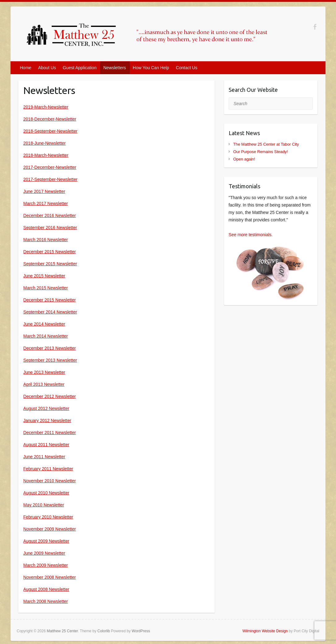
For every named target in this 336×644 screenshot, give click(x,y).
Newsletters (115, 68)
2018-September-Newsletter (50, 131)
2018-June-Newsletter (44, 143)
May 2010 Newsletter (44, 505)
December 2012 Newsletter (50, 396)
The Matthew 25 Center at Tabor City (266, 144)
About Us (47, 68)
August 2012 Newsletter (46, 408)
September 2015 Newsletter (50, 264)
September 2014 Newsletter (50, 312)
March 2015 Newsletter (45, 288)
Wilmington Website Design (265, 631)
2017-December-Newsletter (50, 167)
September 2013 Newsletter (50, 360)
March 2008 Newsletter (45, 601)
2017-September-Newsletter (50, 179)
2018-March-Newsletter (46, 155)
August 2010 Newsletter (46, 493)
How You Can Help (151, 68)
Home (26, 68)
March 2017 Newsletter (45, 203)
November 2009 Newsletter (50, 529)
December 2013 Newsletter (50, 348)
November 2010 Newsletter (50, 481)
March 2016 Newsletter (45, 240)
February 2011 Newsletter (48, 469)
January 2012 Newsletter (47, 420)
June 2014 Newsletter (44, 324)
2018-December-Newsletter (50, 119)
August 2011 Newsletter (46, 445)
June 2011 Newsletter (44, 457)
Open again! (244, 159)
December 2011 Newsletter (50, 433)
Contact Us (187, 68)
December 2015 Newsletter (50, 252)
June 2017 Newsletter (44, 191)
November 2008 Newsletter (50, 577)
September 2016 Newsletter (50, 228)
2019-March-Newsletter (46, 107)
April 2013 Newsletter (44, 384)
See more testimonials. (251, 235)
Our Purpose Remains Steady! (261, 152)
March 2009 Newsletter (45, 565)
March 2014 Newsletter (45, 336)
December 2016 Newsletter (50, 215)
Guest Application (80, 68)
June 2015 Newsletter (44, 276)
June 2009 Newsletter (44, 553)
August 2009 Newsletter (46, 541)
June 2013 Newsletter (44, 372)
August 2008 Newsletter (46, 589)
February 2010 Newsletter (48, 517)
